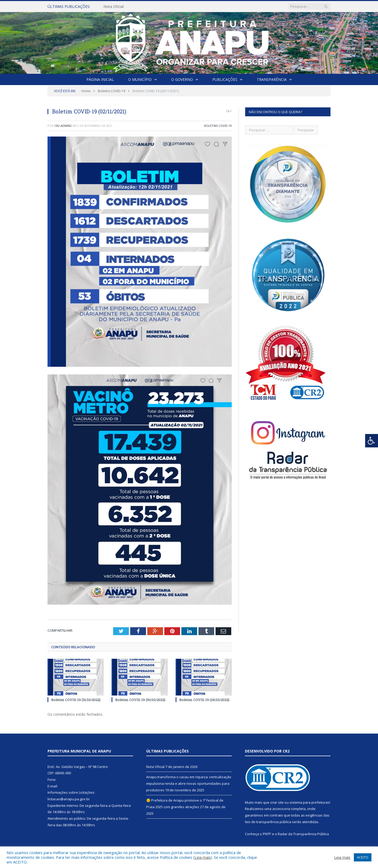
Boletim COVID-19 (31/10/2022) (76, 700)
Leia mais (203, 857)
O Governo (182, 79)
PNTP (267, 834)
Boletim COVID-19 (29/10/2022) (204, 700)
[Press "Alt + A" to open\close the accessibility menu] (372, 441)
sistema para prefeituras (309, 802)
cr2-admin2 (63, 126)
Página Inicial (100, 79)
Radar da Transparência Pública (303, 834)
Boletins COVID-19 (218, 126)
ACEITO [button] (363, 857)
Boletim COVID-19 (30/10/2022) (140, 700)
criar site (277, 802)
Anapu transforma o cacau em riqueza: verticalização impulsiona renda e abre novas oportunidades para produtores (189, 783)
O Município (140, 79)
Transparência (272, 79)
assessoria (281, 809)
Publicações (225, 79)
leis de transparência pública (268, 822)
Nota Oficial (114, 7)
